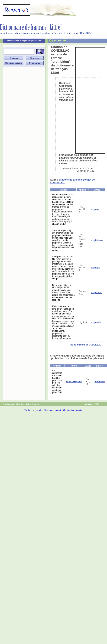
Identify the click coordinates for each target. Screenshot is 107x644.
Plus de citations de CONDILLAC (85, 345)
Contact (35, 404)
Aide (28, 404)
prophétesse (97, 240)
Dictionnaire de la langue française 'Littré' (24, 41)
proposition (96, 293)
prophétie (95, 268)
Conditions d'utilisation (13, 404)
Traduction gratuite (33, 410)
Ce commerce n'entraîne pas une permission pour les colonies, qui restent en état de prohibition (57, 382)
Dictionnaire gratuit (53, 410)
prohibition (99, 382)
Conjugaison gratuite (73, 410)
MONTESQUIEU (74, 382)
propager (95, 209)
